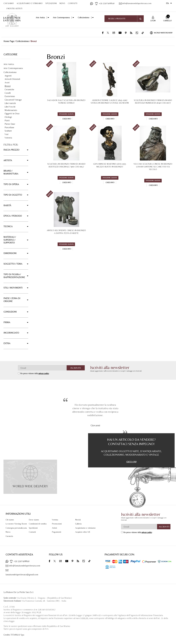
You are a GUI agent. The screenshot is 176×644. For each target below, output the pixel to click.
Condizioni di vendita (38, 524)
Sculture (8, 131)
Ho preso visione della (35, 373)
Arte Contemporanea (61, 18)
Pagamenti (56, 532)
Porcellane (9, 127)
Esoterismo (10, 96)
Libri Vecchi (10, 107)
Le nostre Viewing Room (16, 524)
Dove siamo (34, 520)
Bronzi (8, 86)
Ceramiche (9, 89)
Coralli (8, 93)
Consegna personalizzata (16, 528)
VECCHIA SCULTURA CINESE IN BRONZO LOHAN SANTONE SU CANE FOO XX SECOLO (153, 167)
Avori (7, 83)
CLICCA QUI (131, 462)
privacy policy (44, 373)
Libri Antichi (10, 103)
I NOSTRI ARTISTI (14, 8)
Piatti (7, 120)
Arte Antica (40, 18)
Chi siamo (10, 520)
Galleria (78, 524)
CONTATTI (73, 3)
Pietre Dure (10, 124)
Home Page (9, 41)
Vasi (6, 134)
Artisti (54, 528)
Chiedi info (67, 119)
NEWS (62, 3)
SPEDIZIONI (51, 3)
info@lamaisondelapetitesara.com (135, 3)
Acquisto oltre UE (83, 532)
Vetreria (8, 138)
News (8, 532)
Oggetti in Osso (12, 114)
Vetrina (55, 520)
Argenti (8, 76)
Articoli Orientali (12, 79)
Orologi (8, 117)
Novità (78, 520)
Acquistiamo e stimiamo (85, 528)
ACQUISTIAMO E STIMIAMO (30, 3)
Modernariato (11, 110)
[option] (95, 414)
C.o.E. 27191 (9, 607)
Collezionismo (84, 18)
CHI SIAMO (9, 3)
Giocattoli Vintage (13, 100)
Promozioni (57, 524)
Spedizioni (33, 528)
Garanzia (9, 536)
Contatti (32, 532)
